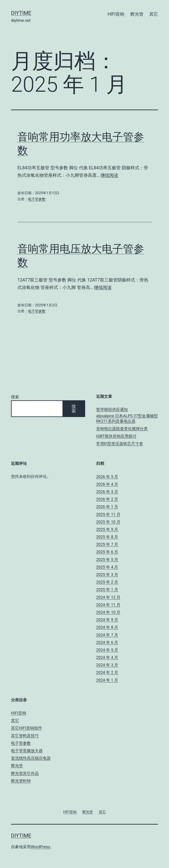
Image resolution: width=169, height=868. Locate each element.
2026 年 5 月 (107, 477)
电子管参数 (37, 199)
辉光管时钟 (21, 781)
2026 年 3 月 (107, 492)
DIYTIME (21, 13)
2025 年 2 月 (107, 582)
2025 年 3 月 (107, 575)
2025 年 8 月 (107, 537)
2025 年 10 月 (108, 522)
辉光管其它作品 (25, 773)
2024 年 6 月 (107, 642)
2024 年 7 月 (107, 635)
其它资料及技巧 (25, 736)
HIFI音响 (116, 14)
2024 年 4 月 (107, 657)
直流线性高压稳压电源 (31, 758)
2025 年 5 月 (107, 560)
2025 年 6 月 (107, 552)
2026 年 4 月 (107, 484)
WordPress (40, 847)
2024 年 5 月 (107, 650)
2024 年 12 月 (108, 597)
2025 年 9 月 (107, 529)
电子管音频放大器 (27, 751)
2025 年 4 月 (107, 567)
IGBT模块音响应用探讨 (116, 436)
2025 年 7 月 (107, 544)
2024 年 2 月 (107, 672)
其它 (154, 14)
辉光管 (137, 14)
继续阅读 (109, 175)
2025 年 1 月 (107, 590)
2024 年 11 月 (108, 605)
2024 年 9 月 (107, 620)
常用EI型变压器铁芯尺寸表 (120, 444)
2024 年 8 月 (107, 627)
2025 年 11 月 (108, 514)
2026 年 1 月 (107, 507)
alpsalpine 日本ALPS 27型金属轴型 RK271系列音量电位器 (127, 418)
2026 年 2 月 (107, 499)
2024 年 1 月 (107, 680)
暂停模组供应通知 (112, 409)
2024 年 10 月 (108, 612)
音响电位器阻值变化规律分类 (122, 429)
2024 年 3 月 (107, 665)
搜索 (15, 397)
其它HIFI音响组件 (27, 728)
